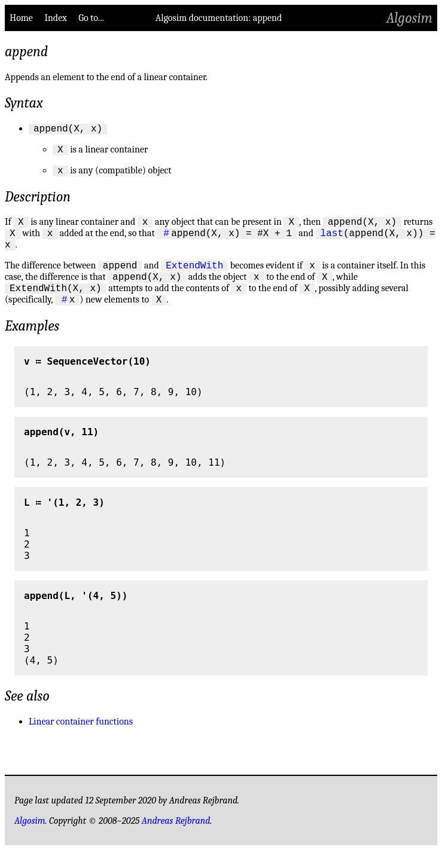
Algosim (409, 18)
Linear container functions (81, 739)
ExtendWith (194, 277)
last (332, 242)
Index (55, 18)
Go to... (91, 18)
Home (21, 18)
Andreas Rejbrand (176, 839)
